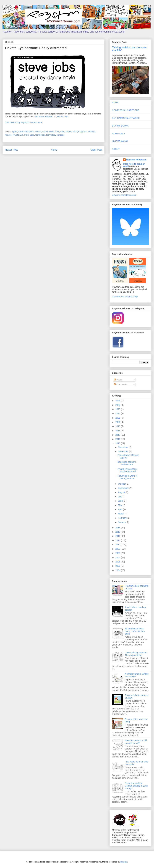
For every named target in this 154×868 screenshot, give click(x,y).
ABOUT (116, 149)
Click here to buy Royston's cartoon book (23, 122)
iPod (75, 132)
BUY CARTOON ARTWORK (126, 118)
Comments (120, 385)
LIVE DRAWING (120, 141)
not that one (63, 117)
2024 (118, 405)
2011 (118, 540)
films (57, 132)
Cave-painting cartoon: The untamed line (136, 654)
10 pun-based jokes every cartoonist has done (135, 631)
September (124, 488)
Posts (118, 380)
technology (40, 135)
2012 (118, 536)
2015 (118, 443)
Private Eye (18, 135)
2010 (118, 545)
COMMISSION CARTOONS (126, 110)
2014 (118, 528)
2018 (118, 431)
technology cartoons (55, 135)
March (121, 514)
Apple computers (26, 132)
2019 (118, 426)
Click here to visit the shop (125, 297)
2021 (118, 418)
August (122, 492)
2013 (118, 532)
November (123, 451)
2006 (118, 562)
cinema (38, 132)
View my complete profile (124, 195)
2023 (118, 409)
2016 (118, 439)
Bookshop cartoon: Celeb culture (127, 463)
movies (8, 135)
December (123, 447)
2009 (118, 549)
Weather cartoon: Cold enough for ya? (136, 742)
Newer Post (11, 150)
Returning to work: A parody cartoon (127, 477)
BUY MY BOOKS (120, 126)
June (121, 501)
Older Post (96, 150)
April (120, 509)
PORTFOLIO (118, 134)
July (120, 497)
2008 (118, 553)
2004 (118, 570)
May (120, 505)
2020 (118, 422)
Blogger (124, 862)
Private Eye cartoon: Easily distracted (127, 470)
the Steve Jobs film (44, 117)
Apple (15, 132)
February (123, 518)
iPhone (69, 132)
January (122, 522)
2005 (118, 566)
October (122, 484)
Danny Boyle (48, 132)
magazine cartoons (87, 132)
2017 (118, 435)
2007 (118, 557)
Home (54, 150)
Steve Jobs (29, 135)
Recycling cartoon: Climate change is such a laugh (136, 786)
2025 (118, 401)
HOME (115, 102)
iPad (62, 132)
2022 (118, 413)
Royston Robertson (136, 160)
